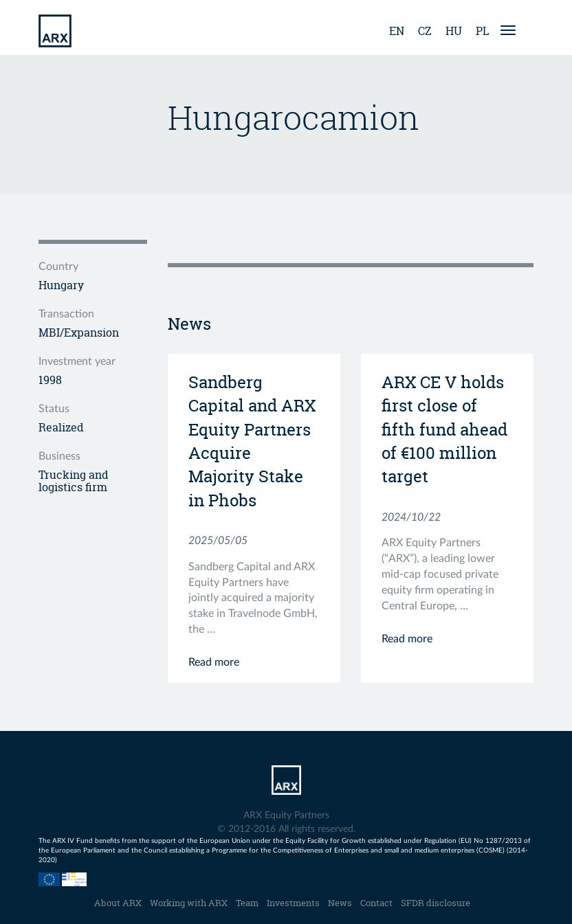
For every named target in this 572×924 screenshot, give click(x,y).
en (397, 31)
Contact (376, 903)
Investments (293, 903)
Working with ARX (189, 903)
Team (247, 903)
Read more (214, 662)
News (340, 903)
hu (454, 31)
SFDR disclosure (436, 903)
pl (482, 31)
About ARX (118, 903)
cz (425, 31)
